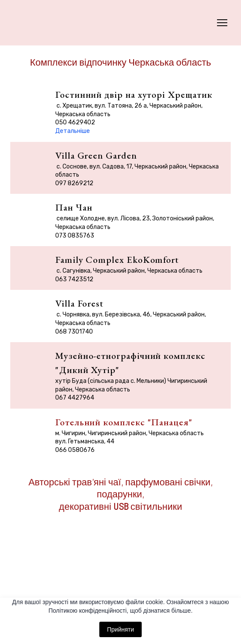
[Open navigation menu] (222, 23)
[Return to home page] (29, 23)
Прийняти (120, 629)
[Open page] (120, 569)
